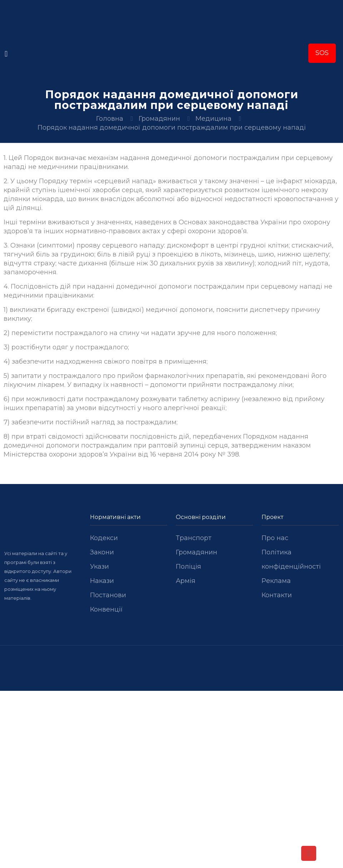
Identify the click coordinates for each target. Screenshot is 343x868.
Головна (110, 119)
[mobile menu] (6, 54)
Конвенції (106, 609)
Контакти (277, 595)
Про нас (275, 538)
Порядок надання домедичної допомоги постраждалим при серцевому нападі (172, 128)
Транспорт (194, 538)
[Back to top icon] (309, 853)
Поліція (188, 567)
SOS (322, 53)
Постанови (108, 595)
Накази (102, 581)
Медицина (213, 119)
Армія (186, 581)
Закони (102, 552)
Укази (100, 567)
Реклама (276, 581)
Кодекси (104, 538)
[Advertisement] (171, 744)
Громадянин (159, 119)
